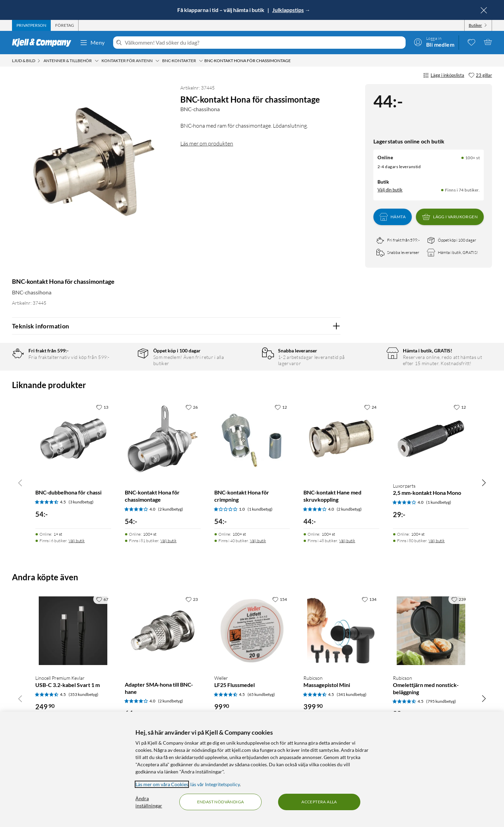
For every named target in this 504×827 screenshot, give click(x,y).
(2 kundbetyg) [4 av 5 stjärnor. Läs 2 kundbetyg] (171, 509)
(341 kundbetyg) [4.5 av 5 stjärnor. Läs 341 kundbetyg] (352, 694)
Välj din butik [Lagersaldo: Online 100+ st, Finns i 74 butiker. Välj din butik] (390, 190)
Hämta (393, 217)
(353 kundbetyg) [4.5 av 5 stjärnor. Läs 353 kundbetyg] (83, 694)
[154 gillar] (280, 599)
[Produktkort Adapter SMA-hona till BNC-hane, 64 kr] (163, 631)
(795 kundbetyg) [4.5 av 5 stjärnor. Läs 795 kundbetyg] (441, 701)
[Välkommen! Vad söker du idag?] (264, 43)
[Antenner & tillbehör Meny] (97, 61)
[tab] (31, 25)
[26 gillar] (192, 407)
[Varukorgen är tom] (488, 42)
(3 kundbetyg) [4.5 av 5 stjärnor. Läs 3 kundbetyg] (81, 502)
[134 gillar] (369, 599)
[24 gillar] (370, 407)
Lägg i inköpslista (444, 75)
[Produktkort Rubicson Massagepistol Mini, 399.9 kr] (341, 631)
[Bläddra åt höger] (484, 482)
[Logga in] (434, 42)
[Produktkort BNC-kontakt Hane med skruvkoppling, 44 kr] (341, 439)
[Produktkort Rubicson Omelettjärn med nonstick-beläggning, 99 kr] (431, 631)
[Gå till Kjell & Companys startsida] (44, 43)
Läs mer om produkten (207, 143)
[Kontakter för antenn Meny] (157, 61)
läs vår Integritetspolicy (215, 784)
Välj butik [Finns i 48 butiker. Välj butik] (347, 541)
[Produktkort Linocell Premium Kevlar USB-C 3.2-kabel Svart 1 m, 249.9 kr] (73, 631)
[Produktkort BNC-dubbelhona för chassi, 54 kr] (73, 439)
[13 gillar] (102, 407)
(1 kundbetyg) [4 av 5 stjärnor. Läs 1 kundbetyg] (439, 502)
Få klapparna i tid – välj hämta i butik (221, 10)
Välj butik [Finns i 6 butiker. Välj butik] (77, 541)
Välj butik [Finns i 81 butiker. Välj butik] (169, 541)
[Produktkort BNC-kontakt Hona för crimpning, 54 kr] (252, 439)
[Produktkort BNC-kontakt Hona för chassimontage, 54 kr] (163, 439)
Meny (92, 43)
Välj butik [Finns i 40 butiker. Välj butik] (258, 541)
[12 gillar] (281, 407)
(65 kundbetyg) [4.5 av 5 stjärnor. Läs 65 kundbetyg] (261, 694)
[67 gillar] (102, 599)
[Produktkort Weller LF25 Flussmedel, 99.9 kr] (252, 631)
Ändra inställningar (149, 802)
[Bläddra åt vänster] (20, 482)
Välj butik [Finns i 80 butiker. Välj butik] (437, 541)
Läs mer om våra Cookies (162, 784)
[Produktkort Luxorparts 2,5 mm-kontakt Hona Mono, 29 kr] (431, 439)
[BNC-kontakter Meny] (201, 61)
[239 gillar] (459, 599)
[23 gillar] (480, 75)
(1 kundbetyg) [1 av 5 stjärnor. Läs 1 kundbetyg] (260, 509)
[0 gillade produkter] (471, 42)
